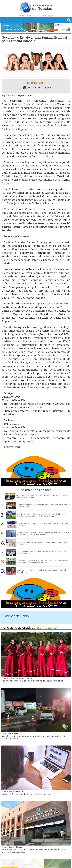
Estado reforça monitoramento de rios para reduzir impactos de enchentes (43, 506)
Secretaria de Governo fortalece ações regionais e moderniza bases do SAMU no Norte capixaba (43, 534)
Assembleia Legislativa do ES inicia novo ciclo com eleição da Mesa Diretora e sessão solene (33, 851)
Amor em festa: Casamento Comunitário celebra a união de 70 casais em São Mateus (43, 496)
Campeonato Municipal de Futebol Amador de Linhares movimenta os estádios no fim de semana (41, 515)
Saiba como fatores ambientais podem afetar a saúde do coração (42, 543)
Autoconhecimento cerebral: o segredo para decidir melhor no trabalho (43, 571)
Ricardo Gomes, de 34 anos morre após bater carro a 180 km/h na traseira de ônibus (33, 737)
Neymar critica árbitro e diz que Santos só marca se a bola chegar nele (42, 552)
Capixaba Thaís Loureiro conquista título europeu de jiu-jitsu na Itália (43, 524)
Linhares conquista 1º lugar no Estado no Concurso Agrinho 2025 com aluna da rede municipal (43, 562)
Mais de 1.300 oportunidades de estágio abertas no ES (28, 794)
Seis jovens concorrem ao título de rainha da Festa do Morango (32, 681)
